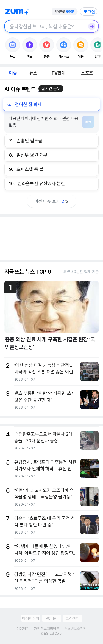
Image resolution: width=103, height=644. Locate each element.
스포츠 (87, 73)
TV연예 (58, 73)
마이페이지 (31, 618)
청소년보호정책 (75, 629)
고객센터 (72, 618)
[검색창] (44, 26)
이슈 (13, 73)
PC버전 (51, 618)
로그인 (89, 12)
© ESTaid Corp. (51, 634)
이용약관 (23, 629)
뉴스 (33, 73)
